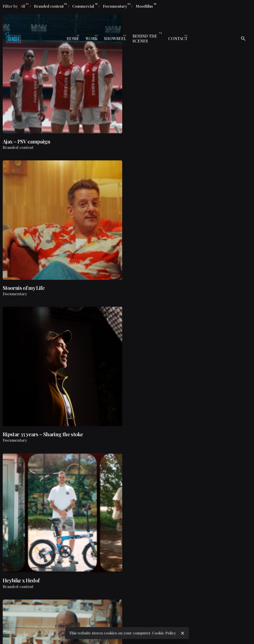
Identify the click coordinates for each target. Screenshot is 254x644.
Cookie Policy (164, 633)
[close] (183, 633)
